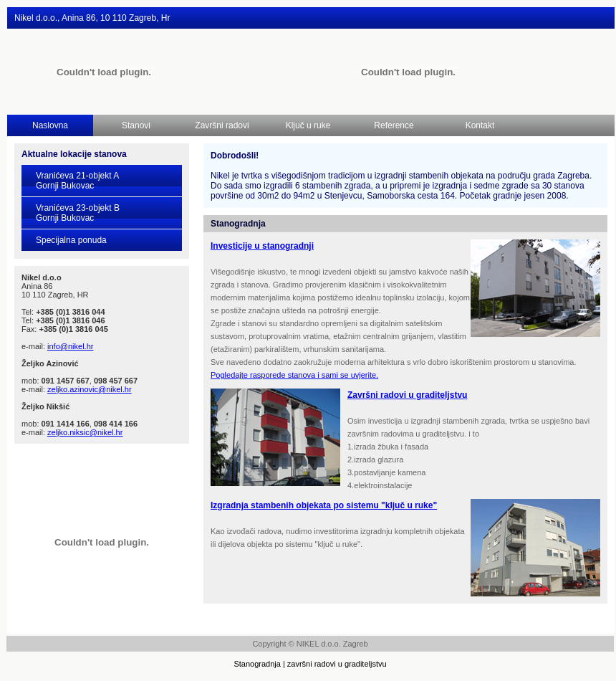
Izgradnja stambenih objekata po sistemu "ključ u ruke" (324, 505)
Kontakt (480, 125)
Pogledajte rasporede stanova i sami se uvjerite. (294, 375)
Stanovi (136, 125)
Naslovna (50, 125)
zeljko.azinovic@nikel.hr (90, 389)
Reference (394, 125)
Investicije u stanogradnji (262, 246)
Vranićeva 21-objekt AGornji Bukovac (77, 181)
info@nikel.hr (70, 346)
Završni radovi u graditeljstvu (407, 395)
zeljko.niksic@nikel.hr (85, 432)
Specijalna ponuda (71, 240)
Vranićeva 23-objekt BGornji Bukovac (78, 213)
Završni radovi (222, 125)
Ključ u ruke (308, 125)
